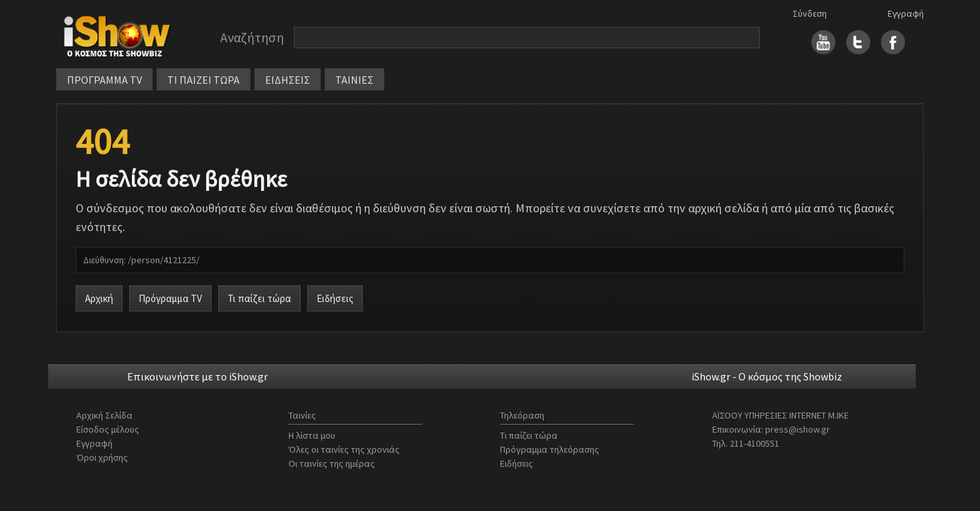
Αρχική (99, 298)
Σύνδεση (810, 13)
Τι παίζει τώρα (259, 298)
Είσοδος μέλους (108, 429)
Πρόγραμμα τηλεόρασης (550, 449)
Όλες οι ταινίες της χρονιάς (344, 449)
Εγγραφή (906, 13)
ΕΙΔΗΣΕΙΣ (288, 80)
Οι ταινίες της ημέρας (332, 463)
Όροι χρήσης (102, 457)
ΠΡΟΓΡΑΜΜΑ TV (104, 80)
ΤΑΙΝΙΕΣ (354, 80)
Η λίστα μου (312, 435)
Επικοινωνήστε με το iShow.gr (197, 376)
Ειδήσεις (335, 298)
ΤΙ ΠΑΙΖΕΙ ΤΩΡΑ (203, 80)
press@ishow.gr (798, 429)
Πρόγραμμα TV (170, 298)
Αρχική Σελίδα (104, 415)
